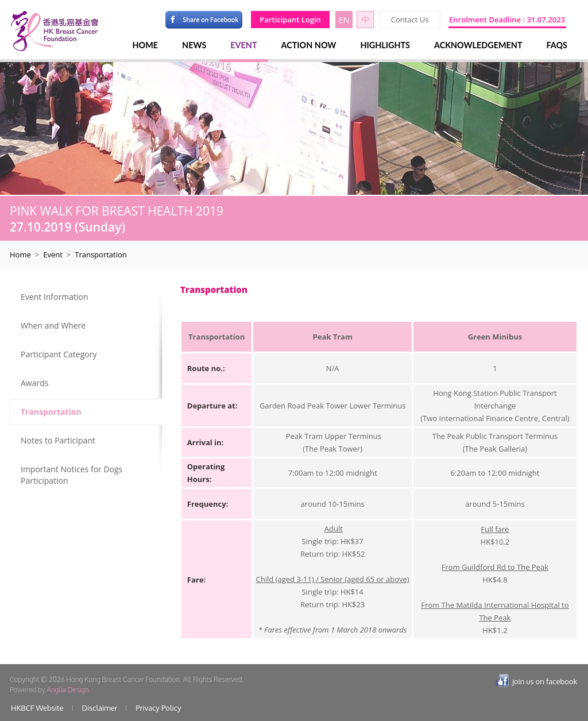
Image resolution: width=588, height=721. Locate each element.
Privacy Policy (158, 708)
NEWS (194, 45)
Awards (34, 383)
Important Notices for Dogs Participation (71, 475)
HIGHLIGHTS (385, 45)
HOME (146, 45)
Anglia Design (67, 690)
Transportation (51, 412)
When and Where (53, 325)
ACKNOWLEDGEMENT (478, 45)
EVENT (243, 45)
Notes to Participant (58, 440)
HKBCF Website (37, 708)
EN (344, 20)
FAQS (557, 45)
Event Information (54, 297)
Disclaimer (100, 708)
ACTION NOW (309, 45)
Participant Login (290, 20)
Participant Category (59, 354)
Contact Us (410, 20)
